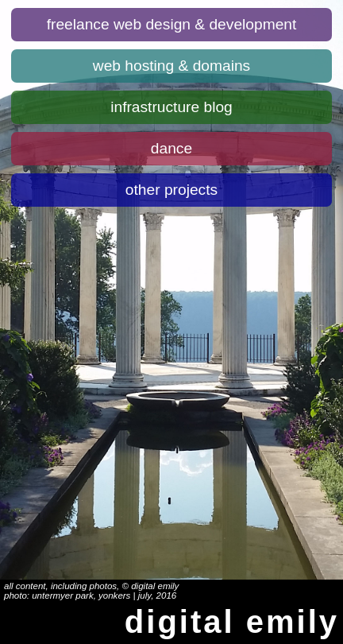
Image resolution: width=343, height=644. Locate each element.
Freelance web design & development (172, 24)
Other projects (171, 190)
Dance (171, 148)
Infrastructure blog (171, 107)
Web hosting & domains (171, 66)
